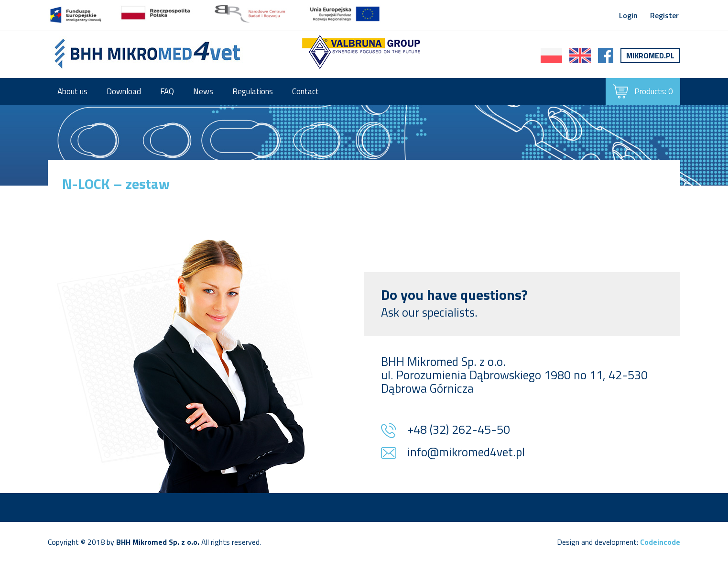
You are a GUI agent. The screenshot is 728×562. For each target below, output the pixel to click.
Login (628, 15)
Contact (305, 91)
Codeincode (660, 542)
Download (124, 91)
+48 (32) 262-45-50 (459, 430)
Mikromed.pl (650, 55)
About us (72, 91)
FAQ (167, 91)
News (203, 91)
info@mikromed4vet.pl (466, 453)
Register (664, 15)
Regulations (253, 91)
